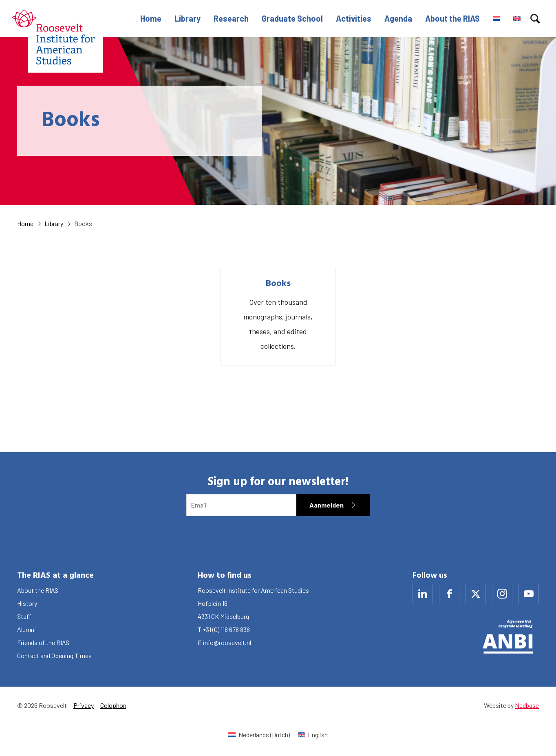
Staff (24, 616)
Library (188, 18)
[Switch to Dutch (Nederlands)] (259, 735)
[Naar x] (476, 594)
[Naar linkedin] (423, 594)
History (27, 603)
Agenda (398, 18)
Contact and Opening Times (54, 655)
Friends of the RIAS (43, 642)
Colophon (113, 705)
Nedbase (527, 705)
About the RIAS (452, 18)
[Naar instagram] (502, 594)
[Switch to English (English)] (313, 735)
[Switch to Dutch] (496, 18)
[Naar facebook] (449, 594)
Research (231, 18)
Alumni (26, 629)
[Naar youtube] (529, 594)
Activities (354, 18)
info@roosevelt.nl (227, 642)
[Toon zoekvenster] (535, 18)
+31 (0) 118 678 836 (226, 629)
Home (151, 18)
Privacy (84, 705)
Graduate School (292, 18)
